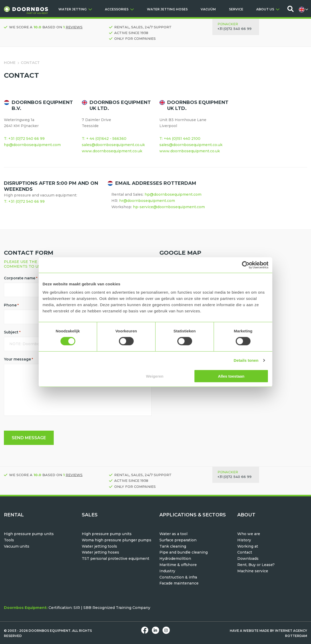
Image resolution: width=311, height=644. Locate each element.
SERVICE (236, 9)
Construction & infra (178, 577)
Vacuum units (17, 546)
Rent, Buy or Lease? (256, 565)
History (244, 540)
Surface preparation (178, 540)
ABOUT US (268, 9)
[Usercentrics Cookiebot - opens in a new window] (246, 265)
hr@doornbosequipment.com (147, 201)
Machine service (253, 571)
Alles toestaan (231, 376)
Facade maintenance (179, 583)
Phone (11, 305)
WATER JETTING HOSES (167, 9)
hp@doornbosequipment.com (32, 145)
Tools (9, 540)
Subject (12, 332)
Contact (245, 552)
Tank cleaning (173, 546)
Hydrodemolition (175, 558)
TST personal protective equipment (116, 558)
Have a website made (249, 631)
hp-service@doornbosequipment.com (169, 207)
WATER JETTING (75, 9)
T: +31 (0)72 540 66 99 (24, 139)
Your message (18, 359)
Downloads (248, 558)
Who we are (249, 534)
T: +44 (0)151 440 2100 (180, 139)
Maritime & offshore (178, 565)
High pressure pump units (29, 534)
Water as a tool (173, 534)
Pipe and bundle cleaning (184, 552)
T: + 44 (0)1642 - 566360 (104, 139)
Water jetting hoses (100, 552)
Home (10, 63)
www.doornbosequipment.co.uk (112, 151)
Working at (248, 546)
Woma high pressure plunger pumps (117, 540)
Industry (167, 571)
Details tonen (246, 360)
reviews (74, 27)
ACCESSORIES (119, 9)
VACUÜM (208, 9)
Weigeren (155, 376)
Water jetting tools (99, 546)
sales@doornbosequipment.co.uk (113, 145)
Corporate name (21, 278)
